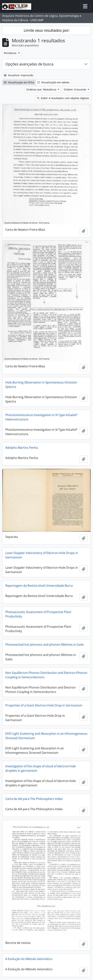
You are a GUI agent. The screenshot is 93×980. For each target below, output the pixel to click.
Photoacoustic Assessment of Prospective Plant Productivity (38, 614)
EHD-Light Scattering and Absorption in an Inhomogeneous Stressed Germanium (46, 736)
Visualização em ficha (19, 82)
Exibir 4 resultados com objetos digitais (63, 98)
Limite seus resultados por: (47, 30)
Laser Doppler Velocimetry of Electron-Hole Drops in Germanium (42, 555)
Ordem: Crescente (75, 89)
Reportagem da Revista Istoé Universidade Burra (39, 586)
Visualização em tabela (53, 82)
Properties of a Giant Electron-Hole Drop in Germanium (44, 705)
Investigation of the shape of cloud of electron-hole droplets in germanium (41, 768)
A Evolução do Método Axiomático (29, 959)
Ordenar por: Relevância (42, 89)
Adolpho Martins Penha (22, 448)
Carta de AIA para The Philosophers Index (34, 799)
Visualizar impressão (19, 75)
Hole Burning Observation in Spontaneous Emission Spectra (41, 385)
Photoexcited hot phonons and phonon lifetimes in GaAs (45, 645)
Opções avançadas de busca (29, 64)
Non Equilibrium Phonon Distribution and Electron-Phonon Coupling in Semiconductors (46, 675)
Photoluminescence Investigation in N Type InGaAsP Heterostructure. (41, 417)
